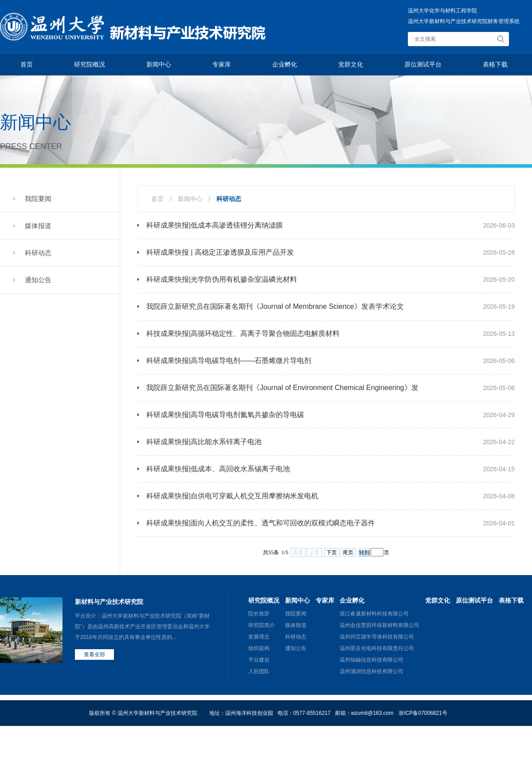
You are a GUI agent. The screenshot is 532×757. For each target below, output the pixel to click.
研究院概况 (90, 64)
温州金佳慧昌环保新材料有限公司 (379, 625)
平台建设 (259, 660)
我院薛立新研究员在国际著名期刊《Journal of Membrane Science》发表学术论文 (275, 306)
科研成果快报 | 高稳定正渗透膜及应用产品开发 (220, 252)
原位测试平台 (423, 64)
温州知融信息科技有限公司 (372, 660)
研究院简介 (262, 625)
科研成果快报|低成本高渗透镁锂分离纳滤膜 (215, 225)
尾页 (348, 552)
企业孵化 (285, 64)
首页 (27, 64)
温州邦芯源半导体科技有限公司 (377, 637)
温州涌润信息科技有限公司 (372, 671)
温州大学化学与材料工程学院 (442, 11)
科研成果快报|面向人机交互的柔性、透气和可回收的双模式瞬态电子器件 (261, 523)
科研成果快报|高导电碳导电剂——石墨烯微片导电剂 (229, 361)
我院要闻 (38, 199)
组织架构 (259, 648)
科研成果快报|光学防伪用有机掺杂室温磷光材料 (222, 279)
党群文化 (351, 64)
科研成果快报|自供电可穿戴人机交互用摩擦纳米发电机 (232, 496)
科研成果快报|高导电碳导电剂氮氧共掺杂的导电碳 (225, 415)
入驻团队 (259, 671)
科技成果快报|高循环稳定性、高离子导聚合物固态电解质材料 (243, 333)
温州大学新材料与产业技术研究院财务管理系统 (464, 21)
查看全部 (94, 654)
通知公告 (38, 280)
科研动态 (38, 253)
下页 (332, 552)
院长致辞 (259, 614)
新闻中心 (159, 64)
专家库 (222, 64)
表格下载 (495, 64)
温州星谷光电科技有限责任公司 (377, 648)
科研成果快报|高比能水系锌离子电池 (204, 442)
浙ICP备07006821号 (423, 713)
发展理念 (259, 637)
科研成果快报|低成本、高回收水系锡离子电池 (218, 469)
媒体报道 (38, 226)
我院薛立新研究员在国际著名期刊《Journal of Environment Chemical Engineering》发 (282, 388)
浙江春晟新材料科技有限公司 (374, 614)
